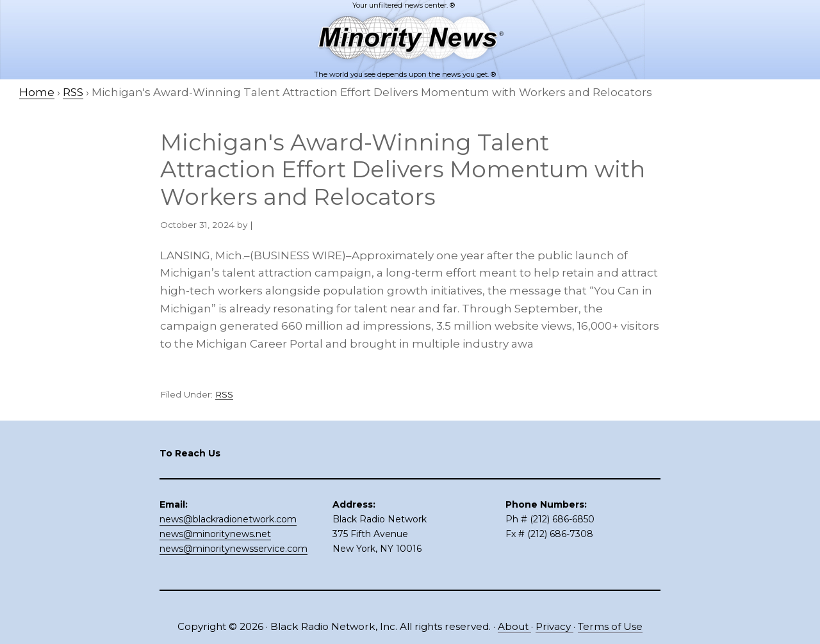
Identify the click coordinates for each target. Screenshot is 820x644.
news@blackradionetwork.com (228, 519)
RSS (224, 394)
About (514, 626)
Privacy (554, 626)
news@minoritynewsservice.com (234, 549)
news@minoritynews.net (215, 534)
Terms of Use (610, 626)
